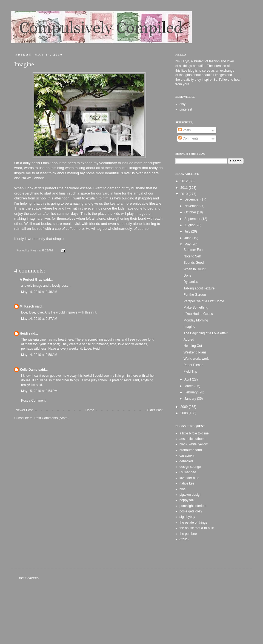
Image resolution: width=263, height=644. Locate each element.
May (188, 244)
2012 (185, 181)
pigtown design (190, 495)
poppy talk (187, 500)
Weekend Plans (195, 352)
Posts (185, 130)
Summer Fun (193, 250)
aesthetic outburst (192, 439)
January (191, 399)
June (188, 238)
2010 (185, 194)
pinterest (186, 109)
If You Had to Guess (198, 314)
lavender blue (189, 478)
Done (188, 275)
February (191, 392)
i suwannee (188, 472)
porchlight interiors (193, 506)
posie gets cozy (191, 511)
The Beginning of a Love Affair (206, 333)
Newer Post (24, 410)
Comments (188, 138)
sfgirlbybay (187, 517)
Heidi (24, 333)
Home (90, 410)
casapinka (187, 456)
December (192, 199)
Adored (189, 340)
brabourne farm (191, 450)
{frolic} (184, 539)
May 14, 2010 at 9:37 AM (39, 319)
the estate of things (193, 523)
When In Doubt (195, 269)
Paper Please (193, 365)
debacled (186, 461)
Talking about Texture (199, 288)
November (192, 206)
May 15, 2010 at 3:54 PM (39, 391)
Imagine (189, 327)
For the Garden (195, 295)
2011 (185, 188)
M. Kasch (27, 306)
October (191, 212)
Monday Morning (196, 320)
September (193, 219)
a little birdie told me (194, 433)
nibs (182, 489)
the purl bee (188, 534)
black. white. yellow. (194, 444)
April (188, 379)
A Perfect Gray (31, 280)
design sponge (190, 467)
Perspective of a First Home (204, 301)
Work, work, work (196, 359)
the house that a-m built (197, 528)
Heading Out (193, 346)
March (189, 386)
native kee (187, 483)
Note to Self (192, 256)
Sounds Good (194, 263)
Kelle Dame (29, 370)
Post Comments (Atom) (51, 418)
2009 (185, 407)
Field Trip (190, 372)
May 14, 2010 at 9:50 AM (39, 355)
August (190, 225)
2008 (185, 413)
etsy (182, 104)
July (188, 231)
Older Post (155, 410)
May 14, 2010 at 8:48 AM (39, 292)
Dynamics (191, 282)
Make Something (196, 308)
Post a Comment (33, 401)
